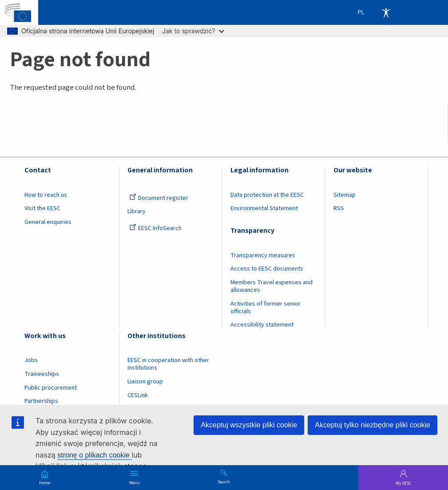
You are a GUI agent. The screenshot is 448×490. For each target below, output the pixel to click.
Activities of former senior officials (266, 308)
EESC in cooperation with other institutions (168, 364)
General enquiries (48, 222)
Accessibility (386, 12)
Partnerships (41, 401)
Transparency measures (263, 255)
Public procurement (51, 388)
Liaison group (145, 382)
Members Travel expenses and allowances (272, 286)
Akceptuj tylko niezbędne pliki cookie (373, 425)
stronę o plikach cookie (94, 455)
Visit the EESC (42, 208)
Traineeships (42, 374)
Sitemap (345, 195)
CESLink (138, 395)
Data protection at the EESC (267, 195)
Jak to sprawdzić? (193, 31)
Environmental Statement (264, 208)
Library (137, 211)
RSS (339, 208)
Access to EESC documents (267, 269)
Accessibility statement (262, 325)
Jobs (31, 360)
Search (224, 482)
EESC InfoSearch (155, 228)
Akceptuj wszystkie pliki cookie (249, 425)
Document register (159, 198)
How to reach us (46, 195)
